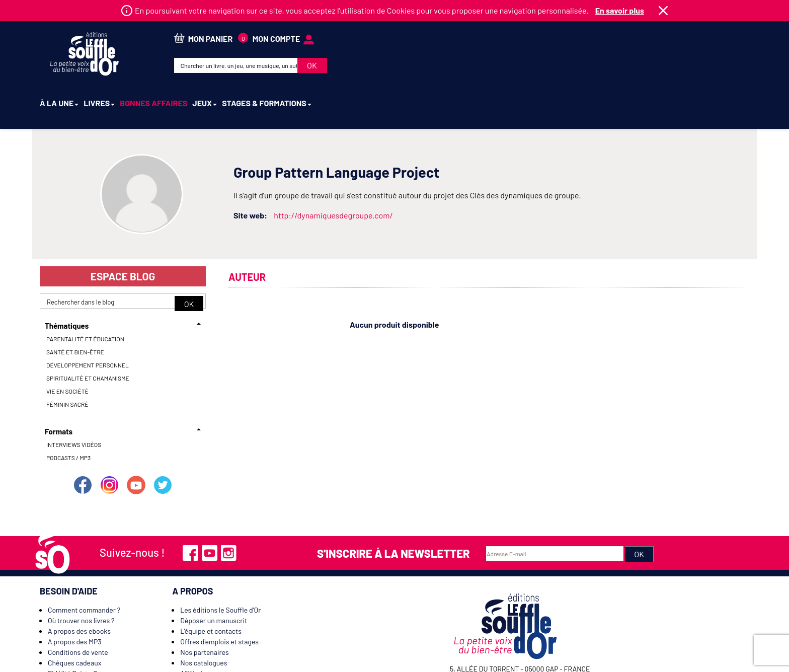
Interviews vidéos (74, 400)
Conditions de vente (78, 607)
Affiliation (195, 628)
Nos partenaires (205, 607)
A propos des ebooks (79, 586)
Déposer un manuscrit (214, 576)
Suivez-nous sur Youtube (136, 440)
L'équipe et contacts (211, 586)
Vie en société (67, 346)
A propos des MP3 (75, 597)
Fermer (663, 11)
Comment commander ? (84, 565)
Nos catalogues (204, 618)
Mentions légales (493, 662)
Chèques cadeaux (74, 618)
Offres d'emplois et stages (219, 597)
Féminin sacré (67, 359)
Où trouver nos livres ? (81, 576)
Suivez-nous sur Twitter (163, 440)
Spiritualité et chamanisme (88, 333)
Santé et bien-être (75, 307)
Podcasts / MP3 (68, 413)
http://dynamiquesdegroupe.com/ (333, 170)
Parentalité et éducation (85, 294)
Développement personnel (88, 320)
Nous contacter (71, 639)
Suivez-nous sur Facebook (83, 440)
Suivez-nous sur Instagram (109, 440)
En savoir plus (620, 10)
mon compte (670, 35)
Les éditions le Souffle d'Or (220, 565)
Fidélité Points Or (74, 628)
